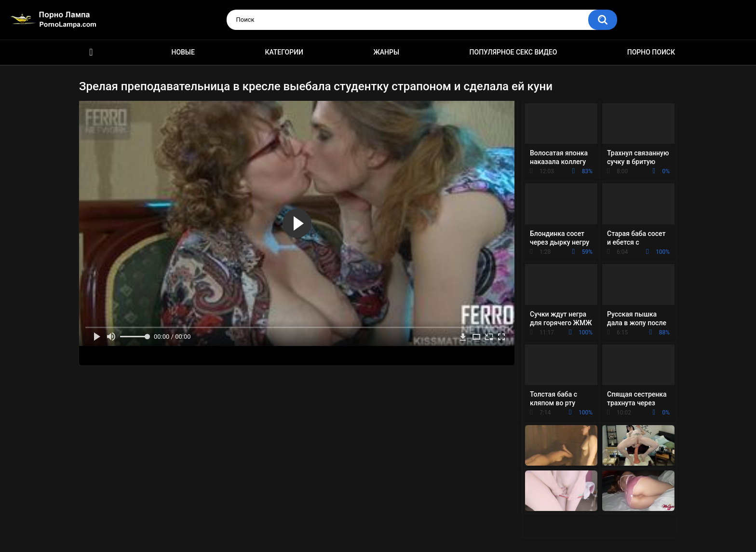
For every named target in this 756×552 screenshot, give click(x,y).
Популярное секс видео (513, 52)
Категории (284, 52)
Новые (183, 52)
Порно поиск (651, 52)
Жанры (386, 52)
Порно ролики (91, 52)
